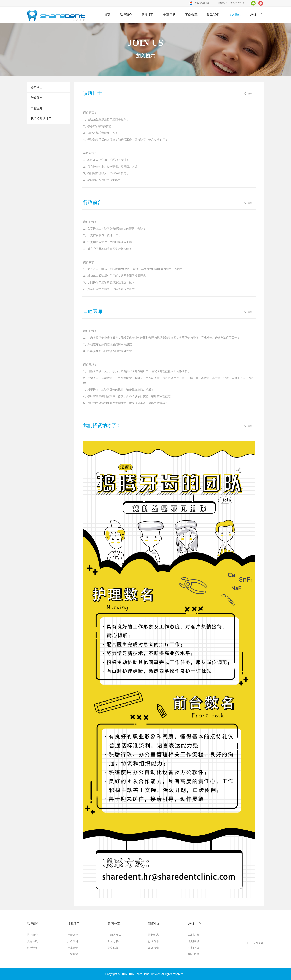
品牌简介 (126, 15)
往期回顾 (194, 948)
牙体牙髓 (73, 948)
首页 (56, 16)
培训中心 (257, 15)
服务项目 (148, 15)
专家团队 (169, 15)
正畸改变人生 (116, 935)
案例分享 (191, 15)
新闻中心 (154, 924)
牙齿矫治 (73, 935)
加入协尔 (235, 15)
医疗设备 (32, 948)
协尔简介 (32, 935)
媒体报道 (153, 948)
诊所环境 (32, 941)
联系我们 (213, 15)
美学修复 (113, 948)
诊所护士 (37, 87)
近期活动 (194, 941)
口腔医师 (37, 108)
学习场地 (194, 954)
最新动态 (153, 935)
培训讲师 (194, 935)
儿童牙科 (73, 941)
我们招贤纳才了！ (43, 119)
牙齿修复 (73, 954)
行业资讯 (153, 941)
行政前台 (37, 98)
